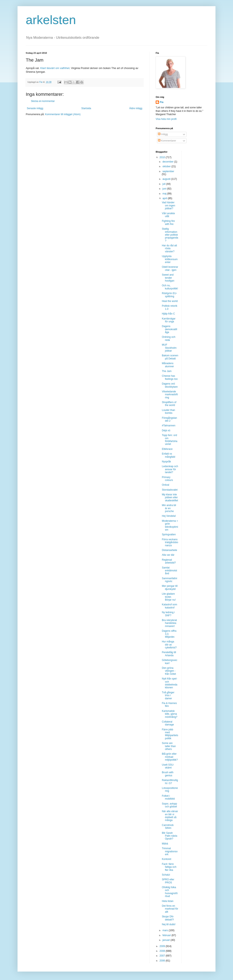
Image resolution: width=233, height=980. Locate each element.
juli (164, 184)
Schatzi (166, 875)
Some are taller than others (169, 746)
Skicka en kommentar (43, 101)
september (168, 171)
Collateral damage (168, 723)
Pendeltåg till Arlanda (169, 654)
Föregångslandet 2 (169, 419)
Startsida (86, 108)
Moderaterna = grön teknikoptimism (170, 525)
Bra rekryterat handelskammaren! (169, 623)
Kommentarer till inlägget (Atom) (63, 114)
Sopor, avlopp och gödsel (169, 805)
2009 (163, 946)
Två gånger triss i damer (168, 695)
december (168, 162)
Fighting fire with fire (168, 222)
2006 (163, 961)
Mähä (165, 844)
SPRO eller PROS (168, 881)
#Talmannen (169, 426)
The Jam (167, 371)
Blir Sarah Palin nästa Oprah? (169, 836)
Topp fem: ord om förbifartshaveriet (170, 440)
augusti (167, 179)
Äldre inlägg (136, 108)
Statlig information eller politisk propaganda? (170, 235)
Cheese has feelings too (170, 377)
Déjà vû (166, 430)
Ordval (165, 485)
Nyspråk (166, 462)
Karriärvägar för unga (169, 320)
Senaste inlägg (35, 108)
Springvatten (169, 534)
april (165, 198)
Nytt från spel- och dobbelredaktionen (170, 683)
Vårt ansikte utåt (168, 215)
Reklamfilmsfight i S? (170, 782)
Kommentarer (167, 141)
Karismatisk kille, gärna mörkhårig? (170, 714)
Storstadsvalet (170, 490)
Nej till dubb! (169, 924)
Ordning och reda (169, 338)
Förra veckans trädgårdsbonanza (170, 542)
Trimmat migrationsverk (170, 851)
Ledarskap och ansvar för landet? (170, 469)
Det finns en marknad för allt (170, 909)
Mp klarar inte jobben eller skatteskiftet (170, 498)
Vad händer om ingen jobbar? (168, 205)
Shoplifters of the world (169, 404)
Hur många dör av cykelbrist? (169, 645)
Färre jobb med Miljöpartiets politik (170, 734)
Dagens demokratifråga (170, 329)
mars (166, 930)
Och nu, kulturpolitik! (170, 287)
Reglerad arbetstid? (169, 561)
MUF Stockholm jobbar (169, 348)
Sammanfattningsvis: (169, 580)
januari (167, 940)
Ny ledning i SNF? (168, 614)
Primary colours (167, 479)
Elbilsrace (167, 449)
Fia (162, 102)
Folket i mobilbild (168, 797)
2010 (163, 157)
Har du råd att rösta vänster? (169, 249)
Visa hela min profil (166, 119)
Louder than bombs (168, 412)
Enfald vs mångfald (168, 455)
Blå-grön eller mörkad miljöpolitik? (170, 757)
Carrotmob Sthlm (168, 827)
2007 (163, 956)
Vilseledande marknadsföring (170, 395)
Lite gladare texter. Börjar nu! (169, 597)
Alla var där (168, 555)
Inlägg (163, 134)
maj (165, 194)
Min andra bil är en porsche (169, 508)
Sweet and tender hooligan (168, 278)
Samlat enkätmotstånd (169, 571)
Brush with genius (168, 774)
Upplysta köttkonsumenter (170, 259)
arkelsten (51, 20)
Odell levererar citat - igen (170, 268)
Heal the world (170, 301)
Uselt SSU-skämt (168, 766)
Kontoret (167, 859)
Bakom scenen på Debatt (170, 357)
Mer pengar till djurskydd (170, 587)
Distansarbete (169, 550)
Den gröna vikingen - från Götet (169, 671)
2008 (163, 951)
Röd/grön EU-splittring (169, 295)
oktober (167, 166)
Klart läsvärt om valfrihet (55, 68)
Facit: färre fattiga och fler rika (169, 867)
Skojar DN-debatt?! (168, 918)
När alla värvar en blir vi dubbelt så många (170, 816)
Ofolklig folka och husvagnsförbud (170, 892)
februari (167, 935)
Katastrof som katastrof (169, 606)
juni (165, 189)
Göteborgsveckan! (170, 662)
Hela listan (168, 901)
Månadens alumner (168, 365)
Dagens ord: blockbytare (170, 385)
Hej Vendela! (169, 516)
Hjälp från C (168, 314)
